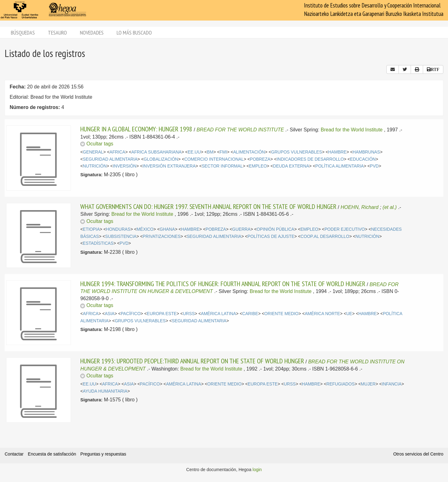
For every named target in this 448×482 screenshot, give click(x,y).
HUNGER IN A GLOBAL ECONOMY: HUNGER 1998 (136, 129)
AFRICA (117, 152)
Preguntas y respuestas (103, 454)
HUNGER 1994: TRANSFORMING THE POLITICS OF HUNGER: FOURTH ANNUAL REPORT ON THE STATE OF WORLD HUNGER (223, 284)
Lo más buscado (134, 33)
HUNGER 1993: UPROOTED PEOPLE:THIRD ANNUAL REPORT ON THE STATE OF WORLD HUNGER (192, 361)
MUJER (368, 384)
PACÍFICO (131, 314)
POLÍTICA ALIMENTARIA (340, 166)
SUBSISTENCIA (121, 236)
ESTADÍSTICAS (98, 243)
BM (210, 152)
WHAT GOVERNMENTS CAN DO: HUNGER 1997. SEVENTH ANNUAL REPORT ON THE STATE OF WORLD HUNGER (208, 206)
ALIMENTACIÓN (249, 152)
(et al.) (390, 207)
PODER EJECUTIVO (345, 229)
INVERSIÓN (125, 166)
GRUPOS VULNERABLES (296, 152)
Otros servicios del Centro (418, 454)
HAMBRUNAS (366, 152)
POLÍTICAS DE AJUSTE (271, 236)
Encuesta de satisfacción (52, 454)
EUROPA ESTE (162, 314)
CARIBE (250, 314)
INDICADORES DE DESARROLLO (310, 159)
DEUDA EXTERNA (291, 166)
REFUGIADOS (341, 384)
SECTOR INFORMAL (222, 166)
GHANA (167, 229)
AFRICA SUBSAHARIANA (156, 152)
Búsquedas (23, 33)
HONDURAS (118, 229)
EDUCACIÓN (363, 159)
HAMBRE (337, 152)
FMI (223, 152)
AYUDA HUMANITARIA (105, 391)
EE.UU (194, 152)
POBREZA (260, 159)
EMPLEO (258, 166)
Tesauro (57, 33)
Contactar (14, 454)
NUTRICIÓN (95, 166)
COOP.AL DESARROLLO (325, 236)
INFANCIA (392, 384)
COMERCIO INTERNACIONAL (214, 159)
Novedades (92, 33)
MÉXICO (145, 229)
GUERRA (241, 229)
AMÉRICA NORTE (322, 314)
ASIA (110, 314)
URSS (189, 314)
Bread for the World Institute (352, 130)
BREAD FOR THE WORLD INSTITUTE (240, 130)
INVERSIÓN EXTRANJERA (169, 166)
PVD (374, 166)
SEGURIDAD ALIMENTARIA (110, 159)
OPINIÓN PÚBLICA (275, 229)
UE (349, 314)
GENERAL (93, 152)
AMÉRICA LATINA (219, 314)
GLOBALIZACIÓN (161, 159)
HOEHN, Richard (360, 207)
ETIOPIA (91, 229)
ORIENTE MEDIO (282, 314)
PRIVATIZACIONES (162, 236)
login (257, 470)
